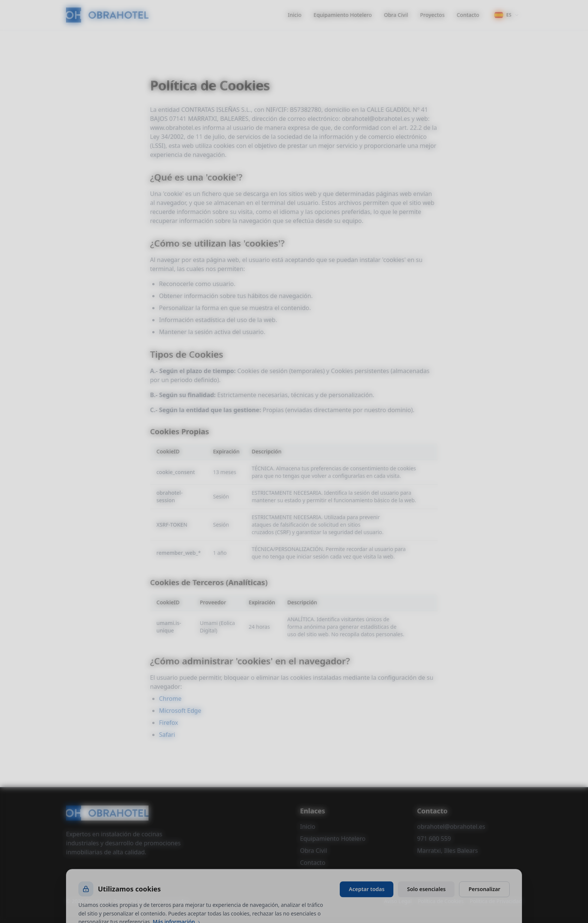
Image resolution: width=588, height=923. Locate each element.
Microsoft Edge (180, 711)
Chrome (170, 699)
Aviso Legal (398, 901)
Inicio (295, 15)
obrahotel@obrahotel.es (451, 827)
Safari (167, 735)
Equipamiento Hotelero (343, 15)
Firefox (169, 723)
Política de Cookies (441, 901)
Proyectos (432, 15)
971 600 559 (434, 839)
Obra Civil (396, 15)
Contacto (468, 15)
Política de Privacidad (496, 901)
